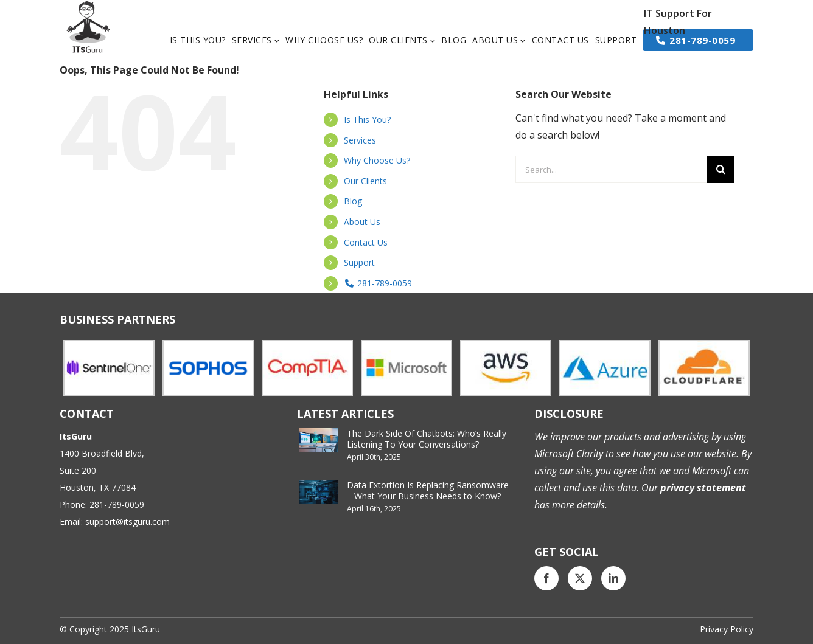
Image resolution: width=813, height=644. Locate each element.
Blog (353, 201)
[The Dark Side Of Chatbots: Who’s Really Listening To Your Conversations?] (318, 440)
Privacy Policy (727, 629)
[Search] (721, 169)
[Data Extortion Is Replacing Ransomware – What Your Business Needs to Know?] (318, 492)
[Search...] (611, 169)
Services (360, 140)
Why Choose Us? (377, 160)
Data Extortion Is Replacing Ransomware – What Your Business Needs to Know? (428, 490)
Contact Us (366, 242)
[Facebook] (546, 578)
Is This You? (367, 119)
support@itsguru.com (127, 521)
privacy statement (702, 488)
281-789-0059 (378, 283)
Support (359, 262)
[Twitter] (580, 578)
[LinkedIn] (613, 578)
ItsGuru (146, 629)
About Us (362, 222)
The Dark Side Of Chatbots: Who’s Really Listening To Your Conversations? (427, 439)
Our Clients (365, 181)
